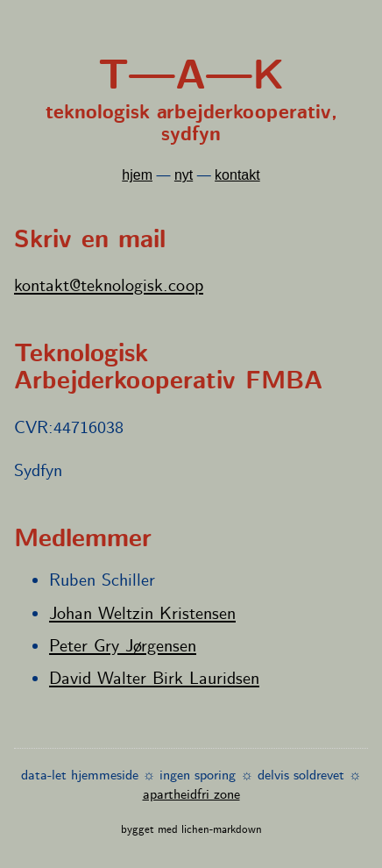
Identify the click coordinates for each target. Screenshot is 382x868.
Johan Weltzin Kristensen (142, 614)
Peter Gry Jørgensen (123, 647)
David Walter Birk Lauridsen (154, 679)
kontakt (237, 175)
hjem (137, 175)
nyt (184, 175)
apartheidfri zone (191, 795)
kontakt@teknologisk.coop (109, 286)
